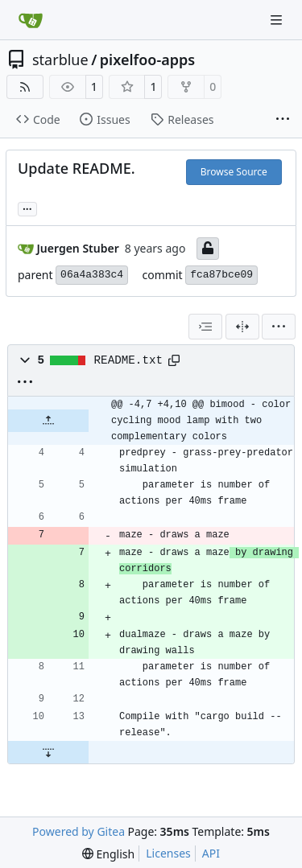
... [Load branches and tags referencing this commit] (27, 208)
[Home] (31, 20)
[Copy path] (174, 360)
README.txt (129, 360)
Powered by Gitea (79, 831)
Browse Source (234, 172)
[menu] (279, 327)
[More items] (283, 120)
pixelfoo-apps (147, 60)
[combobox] (205, 327)
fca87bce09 (221, 275)
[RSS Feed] (25, 87)
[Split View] (242, 327)
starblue (60, 60)
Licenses (168, 853)
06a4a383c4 (92, 275)
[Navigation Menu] (278, 20)
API (211, 853)
